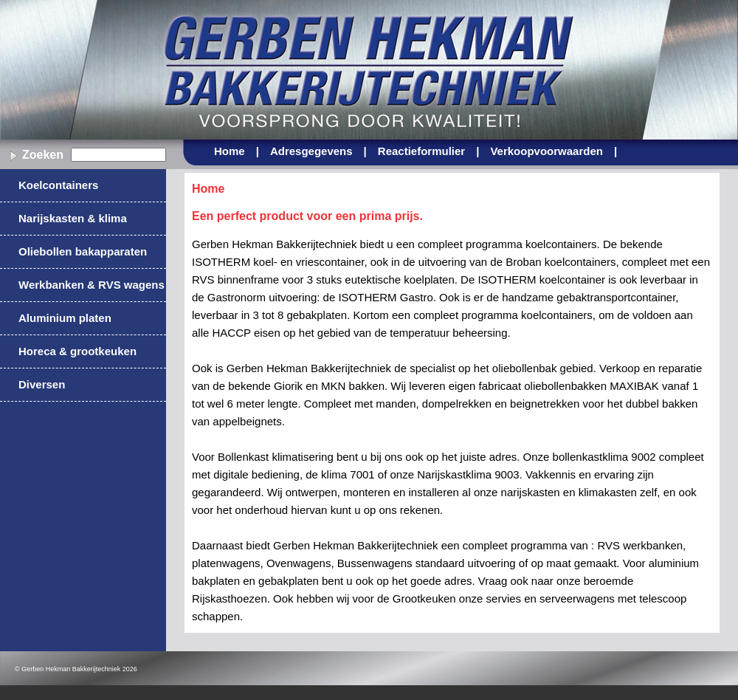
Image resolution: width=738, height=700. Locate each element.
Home (237, 151)
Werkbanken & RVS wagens (92, 285)
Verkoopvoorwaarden (553, 151)
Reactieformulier (429, 151)
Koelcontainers (58, 185)
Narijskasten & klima (73, 218)
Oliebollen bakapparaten (83, 251)
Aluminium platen (65, 318)
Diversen (42, 384)
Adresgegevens (318, 151)
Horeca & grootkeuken (77, 351)
